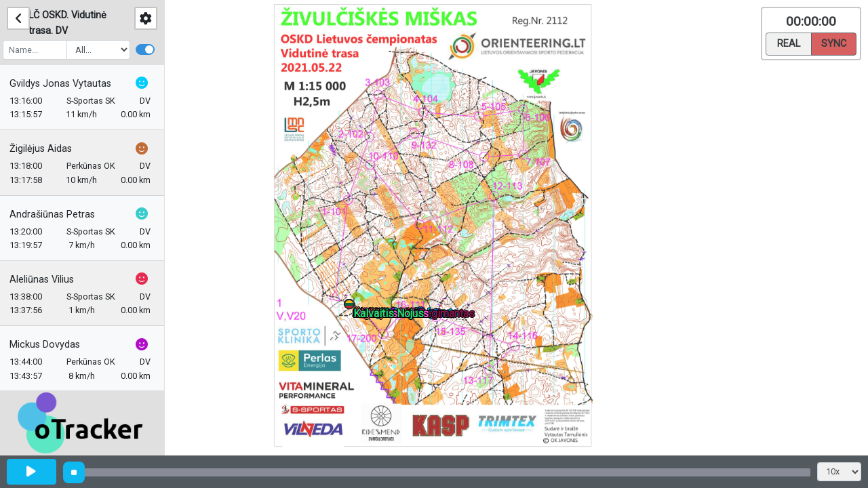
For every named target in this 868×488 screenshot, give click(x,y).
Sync (834, 43)
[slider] (74, 472)
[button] (352, 307)
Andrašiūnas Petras (56, 215)
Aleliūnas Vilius (46, 280)
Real (789, 43)
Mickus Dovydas (49, 345)
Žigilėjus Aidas (45, 149)
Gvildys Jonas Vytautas (64, 84)
